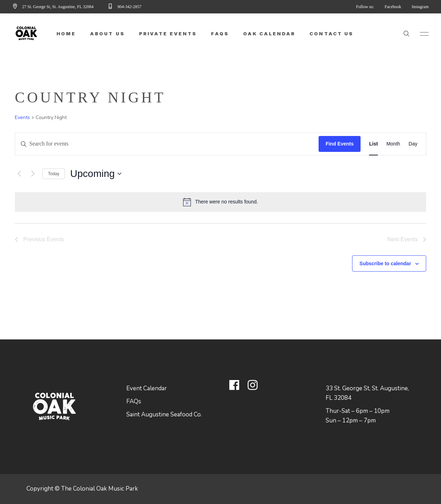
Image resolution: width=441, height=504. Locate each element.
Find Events (340, 144)
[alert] (220, 202)
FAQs (134, 401)
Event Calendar (147, 388)
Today (54, 174)
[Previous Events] (19, 174)
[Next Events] (33, 174)
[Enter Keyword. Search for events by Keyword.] (167, 144)
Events (22, 117)
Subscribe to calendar (385, 263)
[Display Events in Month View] (393, 144)
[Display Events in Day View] (413, 144)
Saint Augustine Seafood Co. (164, 414)
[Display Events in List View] (373, 144)
